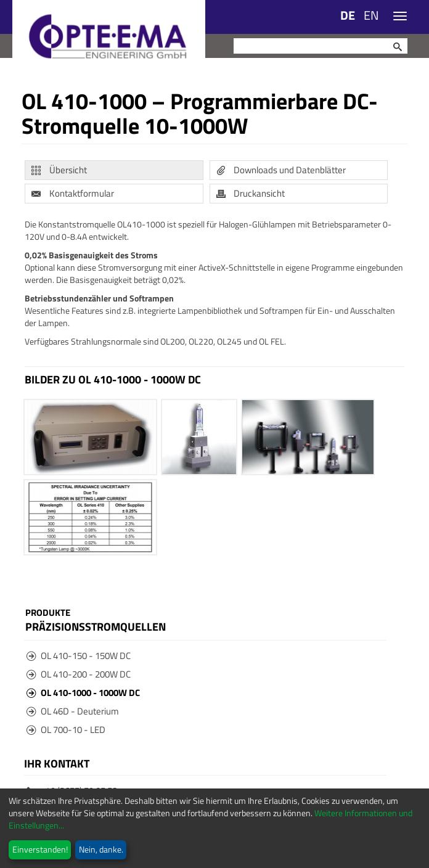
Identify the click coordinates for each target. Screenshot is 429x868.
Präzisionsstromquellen (96, 626)
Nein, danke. (101, 849)
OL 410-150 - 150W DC (79, 656)
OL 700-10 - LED (66, 730)
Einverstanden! (40, 849)
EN (371, 15)
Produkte (48, 613)
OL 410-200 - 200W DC (79, 674)
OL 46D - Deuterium (73, 711)
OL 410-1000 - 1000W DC (83, 693)
